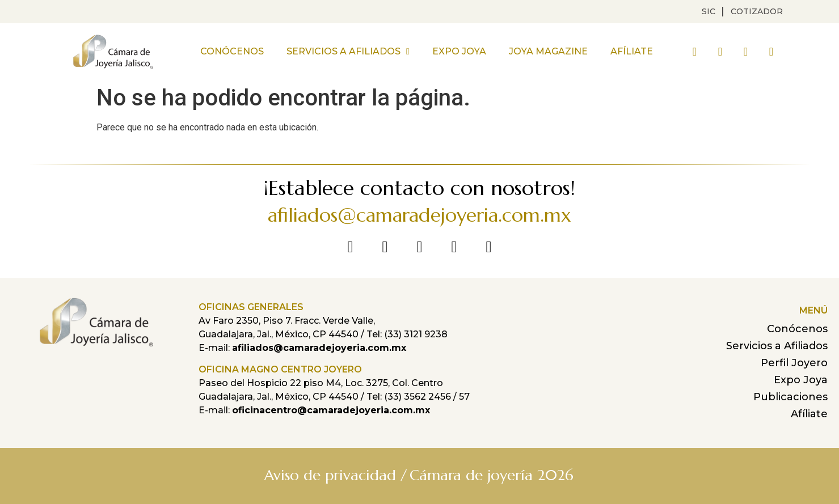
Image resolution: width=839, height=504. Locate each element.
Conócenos (232, 51)
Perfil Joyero (794, 363)
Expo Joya (459, 51)
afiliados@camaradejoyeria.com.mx (419, 215)
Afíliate (632, 51)
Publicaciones (790, 397)
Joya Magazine (548, 51)
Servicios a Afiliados (348, 52)
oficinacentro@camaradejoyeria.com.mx (331, 410)
